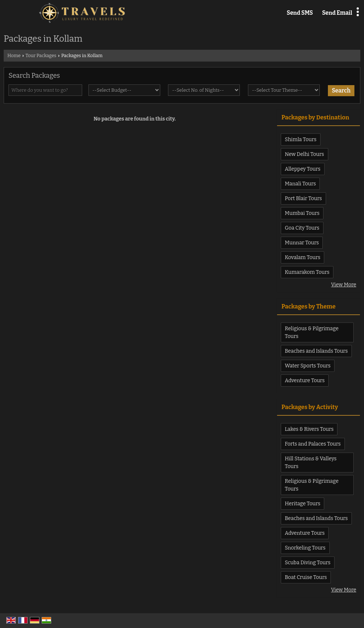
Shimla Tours (301, 139)
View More (344, 285)
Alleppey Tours (303, 169)
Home (14, 55)
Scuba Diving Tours (308, 563)
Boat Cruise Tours (306, 577)
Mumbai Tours (302, 213)
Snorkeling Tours (305, 548)
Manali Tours (300, 184)
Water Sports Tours (308, 366)
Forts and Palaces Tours (313, 444)
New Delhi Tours (304, 154)
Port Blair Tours (303, 198)
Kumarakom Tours (307, 272)
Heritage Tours (302, 504)
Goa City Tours (302, 228)
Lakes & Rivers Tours (309, 429)
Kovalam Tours (302, 257)
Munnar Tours (302, 243)
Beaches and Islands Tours (316, 351)
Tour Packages (41, 55)
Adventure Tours (305, 381)
